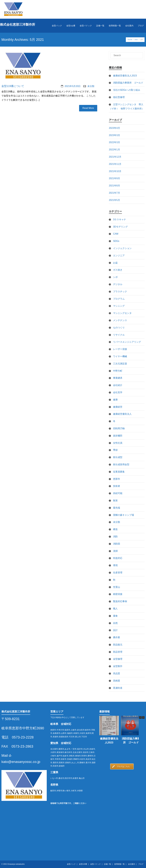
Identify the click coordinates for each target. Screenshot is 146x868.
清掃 (115, 551)
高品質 (117, 673)
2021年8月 (114, 186)
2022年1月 (114, 150)
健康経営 (118, 407)
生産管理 (118, 573)
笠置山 (117, 587)
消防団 (117, 544)
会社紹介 (118, 385)
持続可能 (118, 493)
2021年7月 (114, 193)
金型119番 (83, 864)
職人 (115, 609)
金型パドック (95, 864)
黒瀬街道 (118, 688)
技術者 (117, 486)
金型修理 (118, 659)
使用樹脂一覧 (119, 864)
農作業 (117, 637)
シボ (115, 277)
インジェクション (122, 248)
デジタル (118, 284)
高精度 (117, 681)
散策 (115, 500)
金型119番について (13, 86)
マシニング (119, 306)
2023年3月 (114, 135)
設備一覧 (108, 864)
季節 (115, 450)
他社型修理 (119, 97)
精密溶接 (118, 594)
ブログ (141, 864)
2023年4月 (114, 128)
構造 (115, 529)
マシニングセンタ (122, 313)
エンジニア (119, 255)
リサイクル (119, 335)
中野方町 (118, 371)
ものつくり (119, 328)
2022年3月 (114, 142)
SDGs (116, 241)
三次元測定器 (120, 364)
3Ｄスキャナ (120, 219)
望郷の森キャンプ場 (124, 515)
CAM (116, 234)
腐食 (115, 616)
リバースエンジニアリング (127, 342)
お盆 (115, 263)
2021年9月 (114, 178)
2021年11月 (115, 164)
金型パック (71, 864)
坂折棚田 (118, 436)
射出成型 (118, 457)
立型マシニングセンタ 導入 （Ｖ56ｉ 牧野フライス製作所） (127, 107)
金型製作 (118, 666)
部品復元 (118, 645)
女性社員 (118, 443)
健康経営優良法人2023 (125, 76)
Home (130, 40)
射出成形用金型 (121, 464)
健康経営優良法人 (122, 414)
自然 (115, 623)
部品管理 (118, 652)
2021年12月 (115, 157)
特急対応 (118, 558)
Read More (88, 108)
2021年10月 (115, 171)
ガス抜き (118, 270)
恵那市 (117, 479)
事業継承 (118, 378)
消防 (115, 537)
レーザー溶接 (120, 349)
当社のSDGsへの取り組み (127, 90)
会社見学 (118, 392)
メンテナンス (120, 320)
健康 (115, 400)
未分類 (91, 86)
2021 (136, 40)
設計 (115, 630)
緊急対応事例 (120, 601)
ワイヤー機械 (120, 356)
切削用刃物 (119, 428)
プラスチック (120, 292)
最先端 (117, 508)
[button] (143, 717)
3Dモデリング (120, 227)
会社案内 (131, 864)
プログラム (119, 299)
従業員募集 (119, 472)
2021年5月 (114, 200)
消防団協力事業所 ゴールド (128, 83)
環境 (115, 565)
